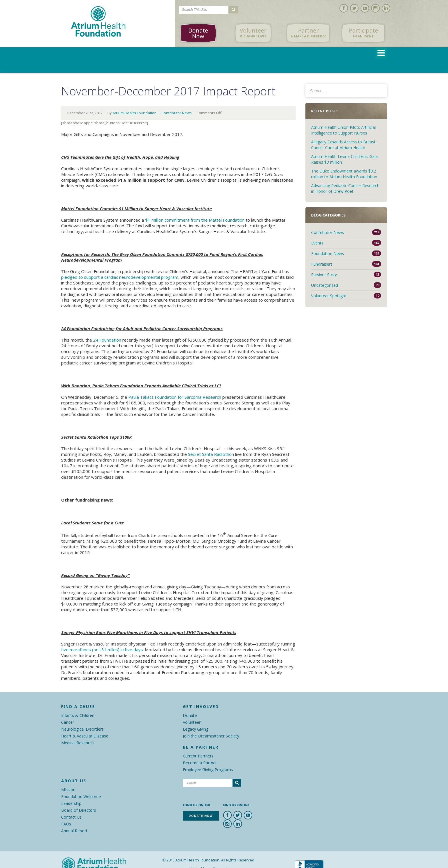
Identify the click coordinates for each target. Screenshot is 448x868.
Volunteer (253, 33)
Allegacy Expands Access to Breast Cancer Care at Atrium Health (343, 145)
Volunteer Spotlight (329, 296)
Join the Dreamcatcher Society (211, 736)
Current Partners (198, 756)
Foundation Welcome (81, 796)
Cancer (68, 722)
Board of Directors (79, 810)
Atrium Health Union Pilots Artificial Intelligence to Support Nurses (343, 130)
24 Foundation (107, 340)
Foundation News (328, 253)
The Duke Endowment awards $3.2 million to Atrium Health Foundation (344, 174)
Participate (363, 33)
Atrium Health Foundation (135, 113)
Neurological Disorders (82, 729)
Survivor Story (324, 275)
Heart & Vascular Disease (85, 736)
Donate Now (198, 33)
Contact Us (71, 817)
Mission (68, 790)
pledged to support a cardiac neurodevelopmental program (120, 277)
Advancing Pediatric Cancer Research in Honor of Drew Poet (345, 188)
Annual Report (74, 831)
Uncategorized (325, 285)
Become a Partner (200, 763)
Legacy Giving (196, 729)
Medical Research (77, 743)
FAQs (66, 824)
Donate (190, 715)
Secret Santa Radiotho (210, 454)
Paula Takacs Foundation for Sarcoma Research (175, 397)
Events (317, 243)
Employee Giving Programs (208, 770)
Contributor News (177, 113)
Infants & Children (78, 715)
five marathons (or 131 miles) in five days (102, 650)
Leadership (71, 803)
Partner (308, 33)
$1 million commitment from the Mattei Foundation (195, 220)
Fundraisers (322, 264)
